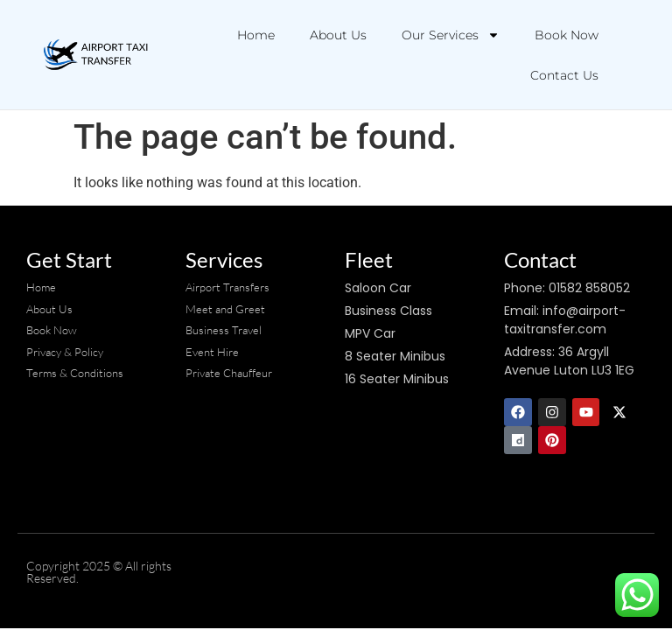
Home (256, 35)
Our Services (451, 35)
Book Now (567, 35)
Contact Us (564, 75)
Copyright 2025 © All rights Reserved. (99, 572)
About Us (338, 35)
